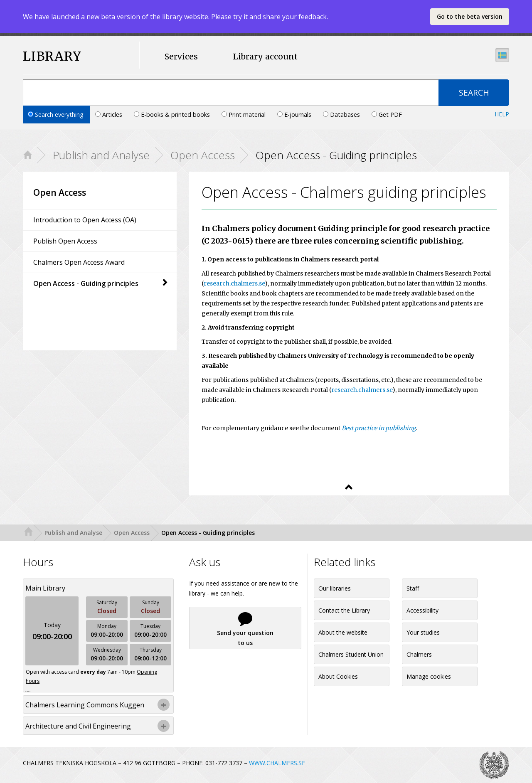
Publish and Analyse (101, 155)
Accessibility (422, 610)
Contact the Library (344, 610)
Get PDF (387, 114)
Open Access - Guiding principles (101, 283)
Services (181, 57)
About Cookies (338, 676)
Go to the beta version (470, 16)
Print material (244, 114)
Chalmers (419, 654)
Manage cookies (429, 676)
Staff (413, 588)
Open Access (203, 155)
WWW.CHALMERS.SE (277, 763)
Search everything (57, 114)
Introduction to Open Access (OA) (85, 220)
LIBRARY (52, 56)
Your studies (423, 632)
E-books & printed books (173, 114)
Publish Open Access (65, 241)
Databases (342, 114)
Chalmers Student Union (351, 654)
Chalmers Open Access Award (79, 262)
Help (502, 114)
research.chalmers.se (234, 283)
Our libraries (335, 588)
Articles (110, 114)
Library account (265, 57)
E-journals (295, 114)
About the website (343, 632)
